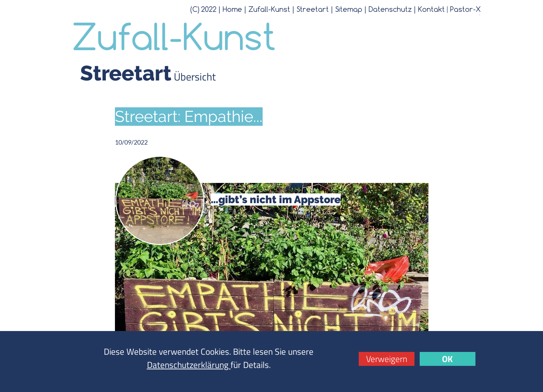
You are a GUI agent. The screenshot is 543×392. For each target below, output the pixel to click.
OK (447, 359)
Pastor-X (465, 9)
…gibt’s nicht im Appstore (276, 199)
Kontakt (431, 9)
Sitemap (349, 9)
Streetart (313, 9)
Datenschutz (390, 9)
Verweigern (387, 359)
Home (232, 9)
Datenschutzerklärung (189, 365)
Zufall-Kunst (269, 9)
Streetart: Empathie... (189, 117)
